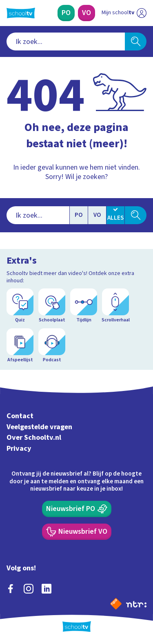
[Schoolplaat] (52, 306)
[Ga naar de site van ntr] (136, 604)
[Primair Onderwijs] (66, 13)
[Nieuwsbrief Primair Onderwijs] (77, 509)
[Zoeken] (136, 41)
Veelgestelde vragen (39, 427)
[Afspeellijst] (20, 346)
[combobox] (66, 41)
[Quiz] (20, 306)
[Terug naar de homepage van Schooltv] (21, 13)
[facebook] (11, 589)
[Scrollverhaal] (115, 306)
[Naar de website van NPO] (116, 604)
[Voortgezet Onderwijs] (86, 13)
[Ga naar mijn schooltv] (124, 13)
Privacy (19, 449)
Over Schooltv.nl (34, 438)
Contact (20, 416)
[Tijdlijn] (84, 306)
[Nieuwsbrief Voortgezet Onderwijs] (77, 532)
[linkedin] (47, 589)
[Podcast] (52, 346)
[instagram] (29, 589)
